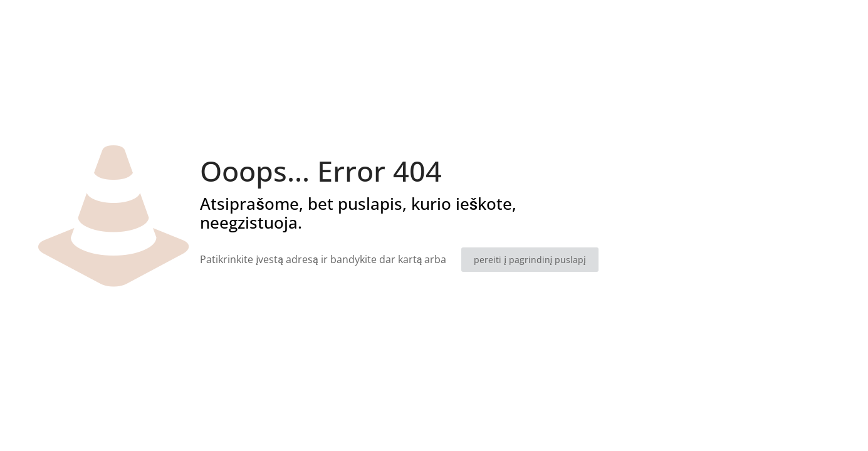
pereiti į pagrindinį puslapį (530, 260)
